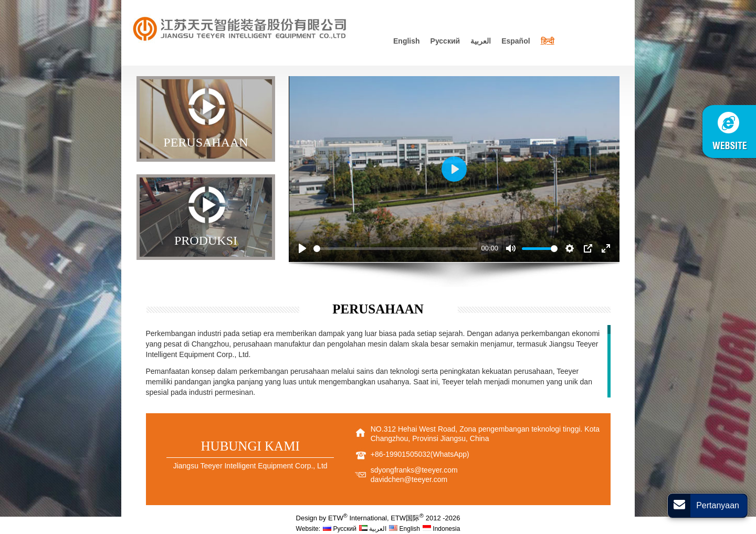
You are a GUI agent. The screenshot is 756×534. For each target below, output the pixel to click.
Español (516, 41)
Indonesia (441, 529)
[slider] (395, 249)
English (407, 41)
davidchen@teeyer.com (409, 479)
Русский (445, 41)
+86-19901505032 (401, 454)
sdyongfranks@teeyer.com (414, 470)
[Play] (302, 248)
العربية (481, 41)
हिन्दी (548, 41)
